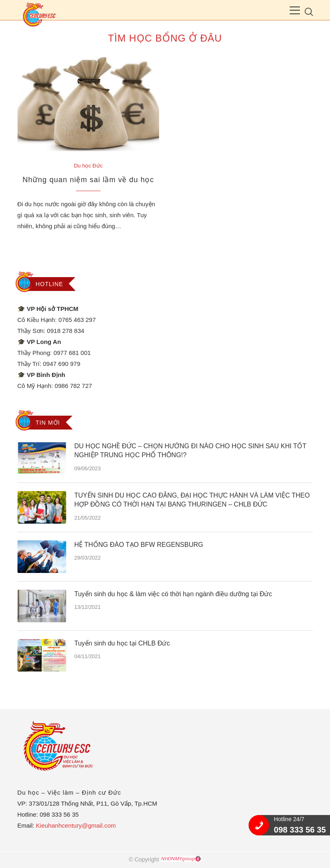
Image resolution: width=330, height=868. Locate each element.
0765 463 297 (77, 320)
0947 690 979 (62, 364)
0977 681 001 (72, 353)
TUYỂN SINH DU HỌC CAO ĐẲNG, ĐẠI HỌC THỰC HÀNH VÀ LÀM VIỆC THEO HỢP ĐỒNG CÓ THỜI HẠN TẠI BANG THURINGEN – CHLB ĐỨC (192, 500)
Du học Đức (88, 166)
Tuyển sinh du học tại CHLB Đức (122, 643)
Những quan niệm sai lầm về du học (88, 180)
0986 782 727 (73, 386)
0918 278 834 (66, 331)
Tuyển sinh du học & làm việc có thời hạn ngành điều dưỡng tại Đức (173, 594)
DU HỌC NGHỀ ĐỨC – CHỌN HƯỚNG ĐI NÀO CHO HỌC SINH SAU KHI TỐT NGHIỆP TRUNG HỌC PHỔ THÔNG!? (190, 451)
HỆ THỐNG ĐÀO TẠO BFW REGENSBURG (139, 545)
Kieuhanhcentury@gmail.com (76, 825)
